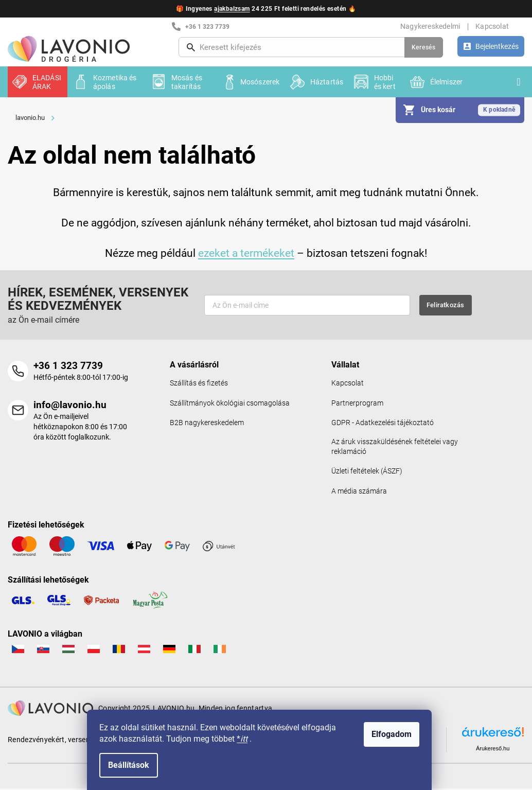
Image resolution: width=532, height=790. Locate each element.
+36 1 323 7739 (68, 366)
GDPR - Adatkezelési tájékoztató (383, 423)
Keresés (424, 47)
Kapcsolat (492, 26)
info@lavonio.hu (70, 405)
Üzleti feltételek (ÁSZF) (367, 473)
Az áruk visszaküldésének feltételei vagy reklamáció (395, 447)
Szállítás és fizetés (199, 383)
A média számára (359, 493)
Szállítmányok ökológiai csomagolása (230, 403)
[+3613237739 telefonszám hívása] (235, 26)
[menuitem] (38, 82)
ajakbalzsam (232, 9)
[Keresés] (311, 47)
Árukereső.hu (493, 750)
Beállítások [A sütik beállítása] (135, 765)
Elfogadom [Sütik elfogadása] (398, 734)
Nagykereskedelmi (430, 26)
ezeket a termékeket (246, 253)
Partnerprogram (357, 403)
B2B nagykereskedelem (207, 423)
